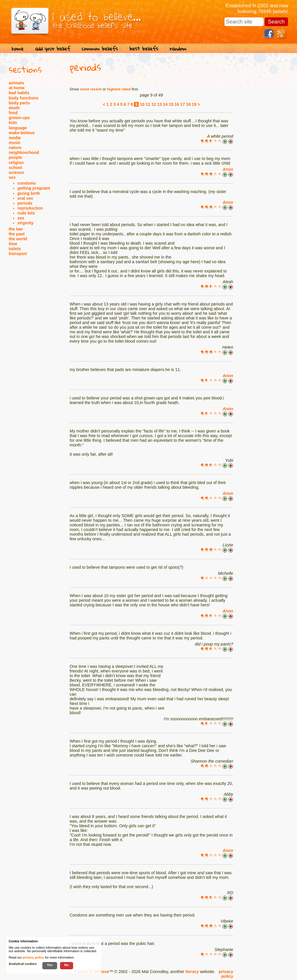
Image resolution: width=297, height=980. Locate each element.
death (14, 108)
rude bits (26, 213)
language (18, 128)
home (18, 49)
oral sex (25, 198)
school (15, 168)
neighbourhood (24, 152)
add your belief (53, 49)
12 (154, 104)
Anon (228, 169)
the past (17, 234)
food (13, 113)
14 (165, 104)
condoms (27, 183)
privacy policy (226, 974)
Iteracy (192, 972)
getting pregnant (34, 188)
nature (15, 148)
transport (18, 254)
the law (16, 229)
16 (177, 104)
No (67, 965)
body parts (19, 103)
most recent (91, 89)
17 (182, 104)
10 (142, 104)
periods (25, 203)
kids (13, 123)
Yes (50, 965)
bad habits (19, 93)
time (13, 244)
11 (148, 104)
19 (194, 104)
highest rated (119, 89)
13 (160, 104)
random (178, 49)
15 (171, 104)
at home (17, 88)
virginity (26, 223)
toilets (15, 249)
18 (188, 104)
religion (16, 163)
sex (12, 177)
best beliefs (144, 49)
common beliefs (100, 49)
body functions (23, 98)
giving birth (29, 193)
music (15, 143)
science (16, 172)
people (15, 157)
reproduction (30, 208)
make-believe (22, 133)
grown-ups (19, 118)
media (15, 138)
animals (16, 83)
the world (18, 239)
